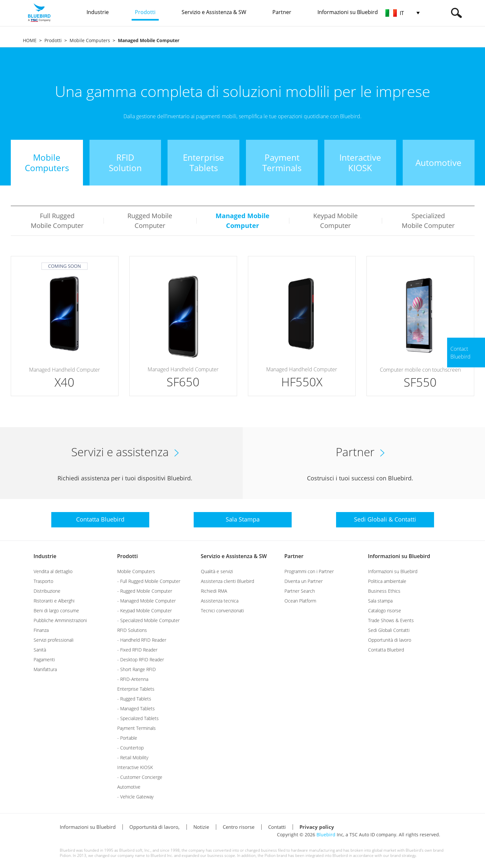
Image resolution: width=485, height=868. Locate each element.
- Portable (127, 738)
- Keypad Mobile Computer (145, 611)
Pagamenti (44, 659)
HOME (30, 40)
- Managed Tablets (136, 708)
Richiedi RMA (214, 591)
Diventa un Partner (304, 581)
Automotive (129, 787)
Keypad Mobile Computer (335, 221)
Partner (294, 556)
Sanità (40, 650)
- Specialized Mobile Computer (148, 620)
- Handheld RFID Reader (142, 640)
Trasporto (43, 581)
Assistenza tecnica (220, 601)
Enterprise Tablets (136, 689)
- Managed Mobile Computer (146, 601)
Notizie (201, 827)
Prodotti (53, 40)
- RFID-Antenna (133, 679)
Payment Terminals (137, 728)
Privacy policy (317, 827)
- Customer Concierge (140, 777)
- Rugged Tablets (134, 699)
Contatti (277, 827)
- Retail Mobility (133, 757)
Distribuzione (47, 591)
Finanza (41, 630)
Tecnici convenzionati (222, 611)
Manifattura (45, 669)
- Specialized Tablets (138, 718)
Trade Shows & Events (391, 620)
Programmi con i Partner (309, 571)
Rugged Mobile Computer (150, 221)
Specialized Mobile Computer (428, 221)
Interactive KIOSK (135, 767)
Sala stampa (380, 601)
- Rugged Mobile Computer (145, 591)
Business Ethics (384, 591)
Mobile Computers (90, 40)
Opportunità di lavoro (390, 640)
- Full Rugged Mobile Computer (149, 581)
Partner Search (300, 591)
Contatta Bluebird (386, 650)
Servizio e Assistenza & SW (234, 556)
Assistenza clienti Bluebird (227, 581)
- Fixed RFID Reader (137, 650)
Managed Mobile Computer (242, 221)
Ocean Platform (300, 601)
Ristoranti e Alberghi (54, 601)
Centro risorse (239, 827)
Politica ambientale (387, 581)
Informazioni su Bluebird (399, 556)
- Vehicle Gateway (135, 797)
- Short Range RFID (137, 669)
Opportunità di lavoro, (154, 827)
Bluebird (326, 835)
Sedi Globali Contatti (389, 630)
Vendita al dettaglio (53, 571)
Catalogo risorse (385, 611)
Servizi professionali (54, 640)
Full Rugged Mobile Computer (57, 221)
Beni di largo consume (56, 611)
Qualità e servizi (217, 571)
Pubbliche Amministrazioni (60, 620)
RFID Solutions (132, 630)
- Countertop (130, 748)
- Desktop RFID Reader (141, 659)
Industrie (45, 556)
